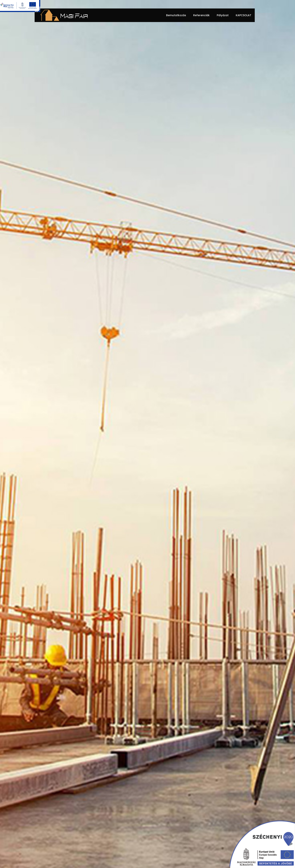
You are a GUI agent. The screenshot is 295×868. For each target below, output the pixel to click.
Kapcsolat (244, 15)
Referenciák (201, 15)
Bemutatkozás (176, 15)
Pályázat (223, 15)
